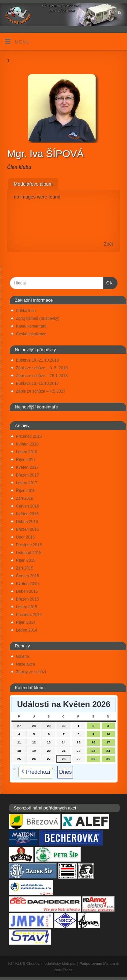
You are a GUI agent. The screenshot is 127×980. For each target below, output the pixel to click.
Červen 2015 (28, 576)
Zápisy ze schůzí (31, 672)
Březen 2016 (27, 529)
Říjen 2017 (26, 460)
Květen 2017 (27, 467)
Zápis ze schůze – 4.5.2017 (41, 391)
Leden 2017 (27, 483)
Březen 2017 (27, 475)
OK (108, 283)
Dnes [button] (65, 772)
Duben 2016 (27, 522)
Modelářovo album (33, 184)
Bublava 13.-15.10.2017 (37, 384)
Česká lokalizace (31, 334)
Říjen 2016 (26, 491)
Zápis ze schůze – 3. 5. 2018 (42, 368)
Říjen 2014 (26, 622)
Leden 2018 (27, 452)
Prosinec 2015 (29, 545)
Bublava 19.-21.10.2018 (37, 360)
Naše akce (26, 664)
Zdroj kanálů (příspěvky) (38, 318)
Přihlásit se (26, 311)
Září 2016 (24, 498)
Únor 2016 (25, 537)
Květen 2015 (27, 584)
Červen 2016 (28, 506)
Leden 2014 (27, 630)
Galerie (22, 656)
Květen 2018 (27, 444)
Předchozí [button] (35, 772)
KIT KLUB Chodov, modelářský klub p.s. (42, 963)
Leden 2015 (27, 607)
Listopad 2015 (29, 553)
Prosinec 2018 (29, 436)
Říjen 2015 (26, 560)
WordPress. (64, 970)
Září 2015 (24, 568)
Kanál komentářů (31, 326)
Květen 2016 (27, 514)
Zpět (108, 244)
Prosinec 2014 (29, 615)
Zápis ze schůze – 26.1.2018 (42, 376)
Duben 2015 (27, 591)
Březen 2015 (27, 599)
